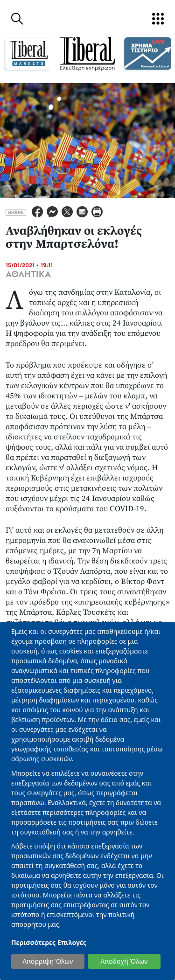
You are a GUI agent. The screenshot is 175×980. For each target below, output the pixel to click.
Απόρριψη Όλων (48, 961)
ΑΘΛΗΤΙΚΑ (28, 274)
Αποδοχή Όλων (124, 961)
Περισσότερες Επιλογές (49, 942)
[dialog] (87, 801)
